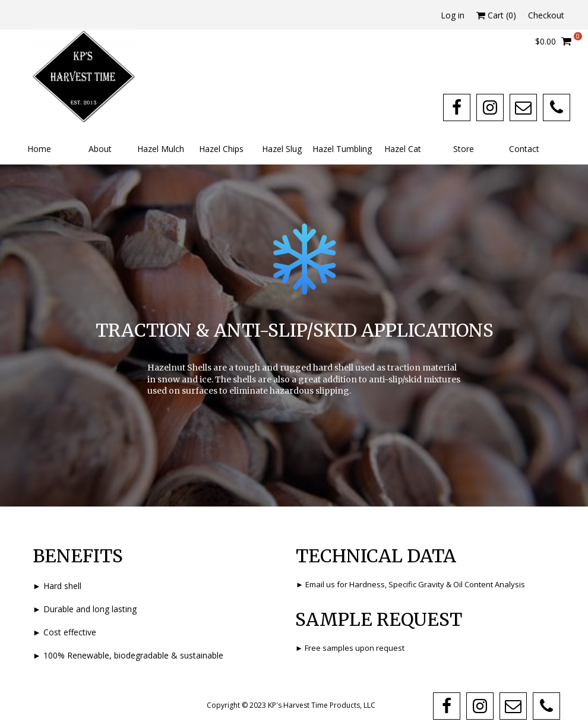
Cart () (496, 15)
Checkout (546, 15)
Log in (453, 15)
